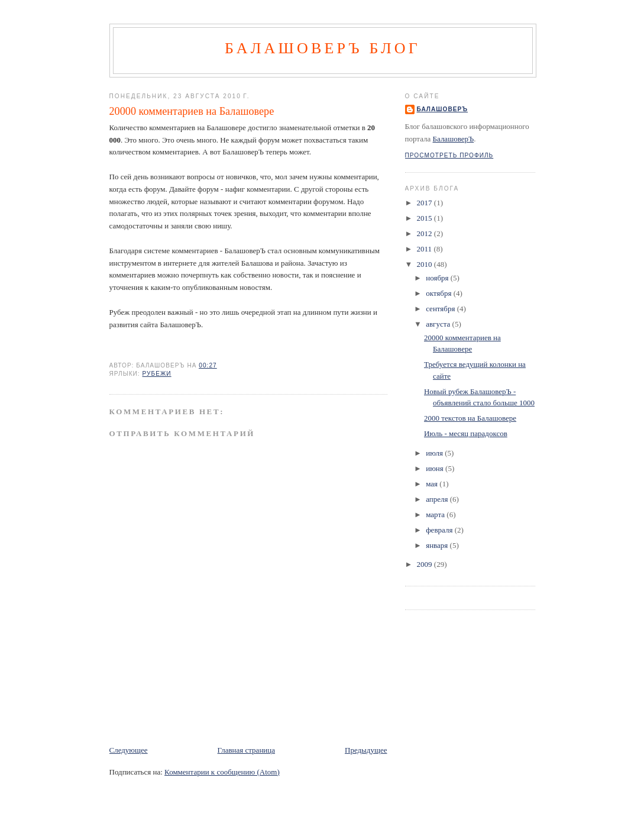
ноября (438, 278)
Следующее (129, 750)
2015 (425, 218)
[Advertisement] (248, 718)
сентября (441, 309)
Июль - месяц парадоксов (466, 433)
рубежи (157, 374)
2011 (425, 249)
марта (436, 515)
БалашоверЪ (443, 109)
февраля (440, 530)
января (438, 545)
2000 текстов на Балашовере (470, 418)
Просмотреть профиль (449, 155)
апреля (438, 499)
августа (439, 324)
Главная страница (246, 750)
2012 (425, 233)
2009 (425, 564)
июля (435, 453)
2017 (425, 203)
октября (439, 293)
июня (436, 468)
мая (433, 484)
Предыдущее (366, 750)
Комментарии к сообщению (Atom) (222, 772)
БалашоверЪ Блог (323, 48)
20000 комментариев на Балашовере (192, 111)
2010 (425, 264)
